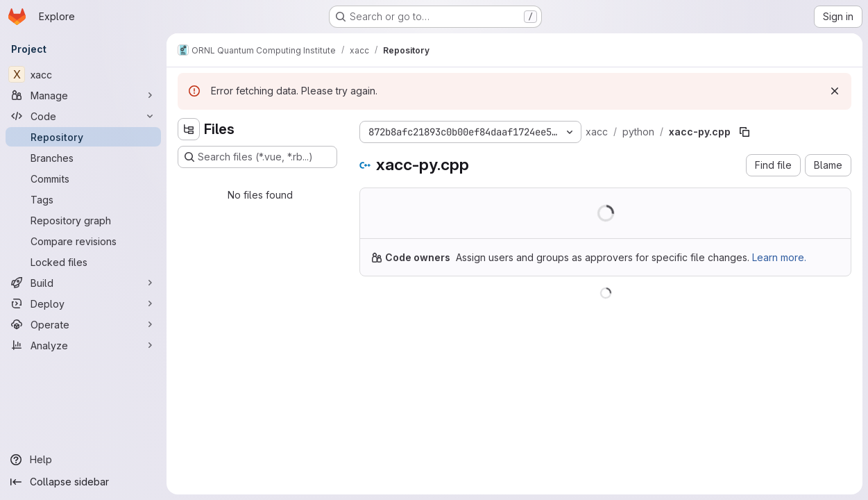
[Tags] (83, 199)
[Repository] (83, 137)
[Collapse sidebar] (83, 482)
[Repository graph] (83, 220)
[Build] (83, 283)
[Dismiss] (835, 91)
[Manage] (83, 95)
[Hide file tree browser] (189, 129)
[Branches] (83, 158)
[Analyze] (83, 345)
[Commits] (83, 178)
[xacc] (83, 74)
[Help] (83, 460)
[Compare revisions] (83, 241)
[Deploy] (83, 303)
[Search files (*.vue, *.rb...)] (257, 157)
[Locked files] (83, 262)
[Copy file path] (744, 132)
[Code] (83, 116)
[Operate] (83, 324)
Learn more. (779, 257)
